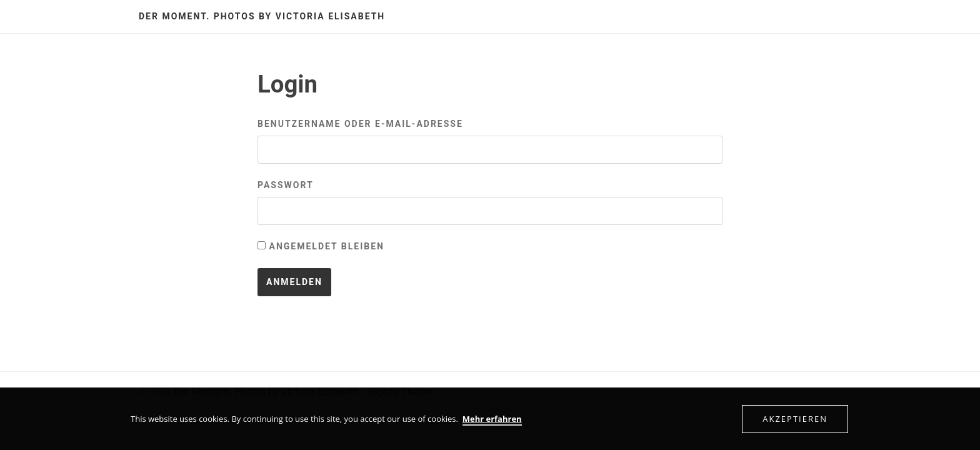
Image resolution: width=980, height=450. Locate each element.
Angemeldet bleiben (321, 246)
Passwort (286, 185)
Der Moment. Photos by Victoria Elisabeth (262, 16)
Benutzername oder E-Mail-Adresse (360, 124)
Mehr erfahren (492, 419)
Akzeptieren (795, 419)
